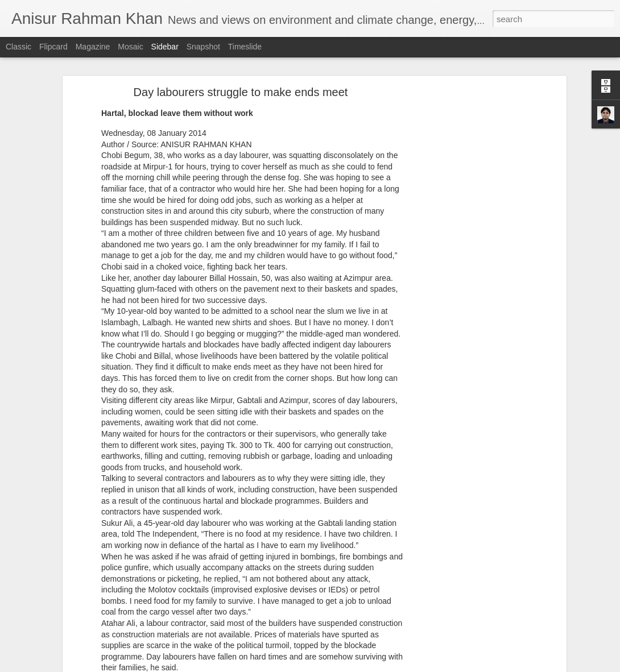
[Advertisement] (465, 271)
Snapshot (203, 47)
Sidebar (165, 47)
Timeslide (245, 47)
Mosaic (130, 47)
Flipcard (53, 47)
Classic (18, 47)
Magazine (93, 47)
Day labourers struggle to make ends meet (241, 92)
